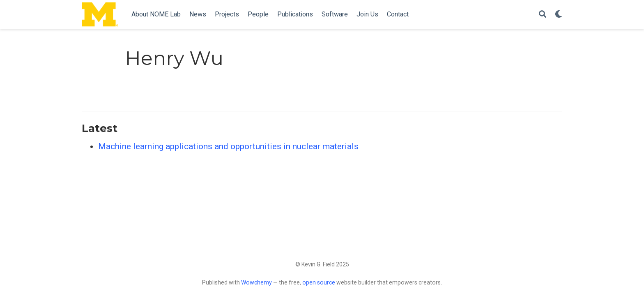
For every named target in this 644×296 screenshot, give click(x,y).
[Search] (543, 15)
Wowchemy (256, 282)
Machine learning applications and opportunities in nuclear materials (228, 146)
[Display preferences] (559, 15)
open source (319, 282)
